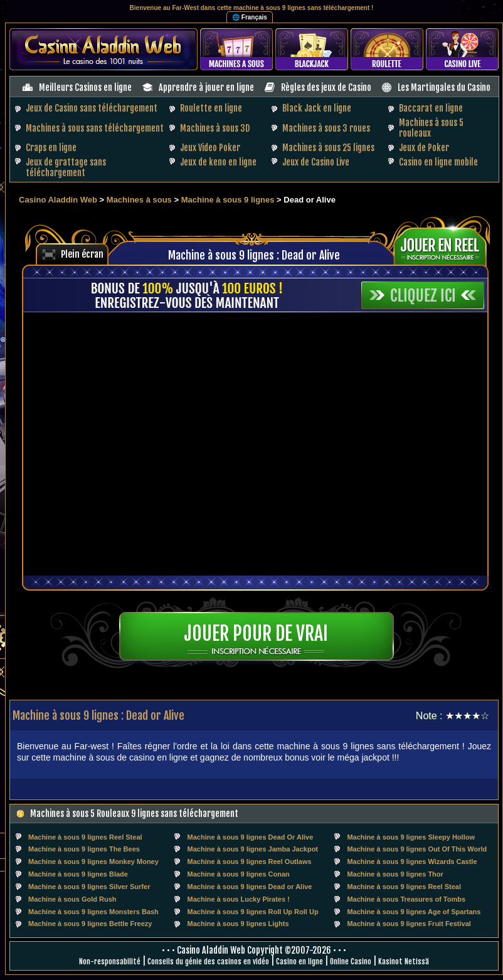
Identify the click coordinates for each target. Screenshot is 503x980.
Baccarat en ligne (431, 108)
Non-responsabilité (110, 962)
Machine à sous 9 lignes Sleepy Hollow (411, 837)
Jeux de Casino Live (316, 162)
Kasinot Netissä (404, 962)
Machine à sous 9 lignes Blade (78, 874)
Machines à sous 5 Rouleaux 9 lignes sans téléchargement (134, 814)
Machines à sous (139, 200)
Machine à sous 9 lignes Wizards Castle (412, 861)
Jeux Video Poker (210, 148)
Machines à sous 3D (215, 128)
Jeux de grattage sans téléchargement (66, 167)
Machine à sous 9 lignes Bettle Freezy (90, 924)
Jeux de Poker (424, 148)
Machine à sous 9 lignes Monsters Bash (93, 912)
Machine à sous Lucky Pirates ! (239, 899)
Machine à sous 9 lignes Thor (395, 874)
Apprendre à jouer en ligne (206, 87)
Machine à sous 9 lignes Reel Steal (85, 837)
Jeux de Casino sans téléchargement (92, 108)
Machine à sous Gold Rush (72, 899)
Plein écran (82, 254)
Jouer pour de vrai (256, 634)
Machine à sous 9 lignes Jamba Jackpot (253, 849)
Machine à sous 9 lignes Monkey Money (93, 861)
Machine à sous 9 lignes (228, 200)
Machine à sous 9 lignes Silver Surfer (89, 887)
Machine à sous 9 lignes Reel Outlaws (250, 861)
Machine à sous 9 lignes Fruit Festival (409, 924)
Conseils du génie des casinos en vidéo (208, 962)
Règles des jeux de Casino (326, 87)
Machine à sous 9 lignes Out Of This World (417, 849)
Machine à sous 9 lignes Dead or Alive (250, 887)
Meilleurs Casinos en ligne (85, 87)
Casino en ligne (299, 962)
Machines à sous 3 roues (326, 128)
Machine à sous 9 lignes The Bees (84, 849)
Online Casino (351, 962)
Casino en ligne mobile (438, 162)
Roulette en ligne (211, 108)
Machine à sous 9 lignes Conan (239, 874)
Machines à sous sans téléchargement (95, 128)
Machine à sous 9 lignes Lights (238, 924)
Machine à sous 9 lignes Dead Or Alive (251, 837)
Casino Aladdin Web (58, 200)
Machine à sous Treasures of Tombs (406, 899)
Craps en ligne (51, 148)
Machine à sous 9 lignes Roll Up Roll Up (253, 912)
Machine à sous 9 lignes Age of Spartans (414, 912)
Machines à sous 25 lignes (328, 148)
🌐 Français (250, 17)
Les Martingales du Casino (444, 87)
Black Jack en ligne (317, 108)
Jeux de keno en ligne (218, 162)
